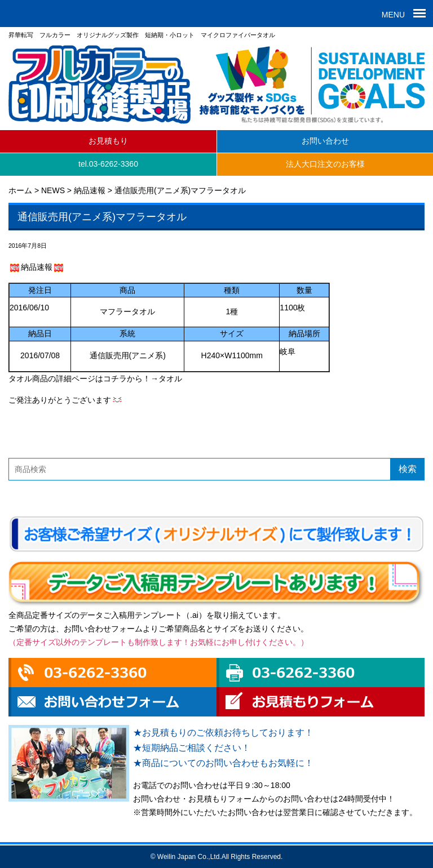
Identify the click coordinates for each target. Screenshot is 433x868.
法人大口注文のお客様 (325, 164)
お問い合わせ (325, 141)
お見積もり (108, 141)
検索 (408, 469)
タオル (170, 379)
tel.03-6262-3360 (108, 164)
